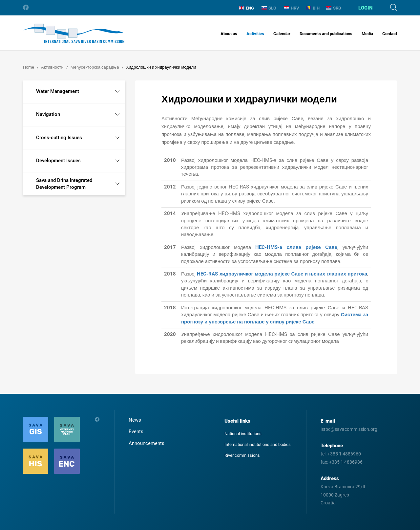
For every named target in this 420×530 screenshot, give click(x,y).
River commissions (242, 455)
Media (367, 34)
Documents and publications (326, 34)
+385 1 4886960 (344, 454)
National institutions (243, 434)
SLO (269, 8)
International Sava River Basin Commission (74, 33)
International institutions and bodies (258, 444)
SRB (334, 8)
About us (229, 34)
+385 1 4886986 (346, 462)
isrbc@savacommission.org (349, 429)
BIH (313, 8)
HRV (292, 8)
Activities (255, 34)
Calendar (282, 34)
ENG (246, 8)
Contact (390, 34)
